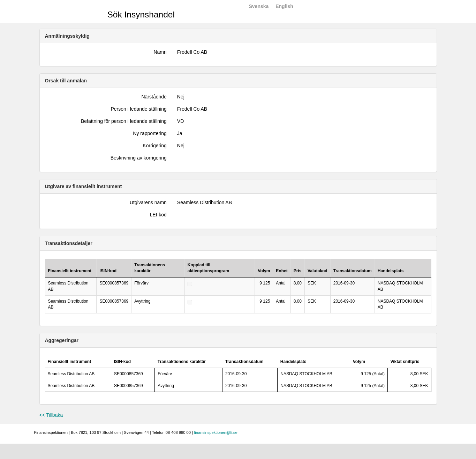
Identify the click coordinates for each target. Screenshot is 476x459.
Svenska (259, 6)
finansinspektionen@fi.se (216, 432)
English (284, 6)
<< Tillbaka (51, 415)
